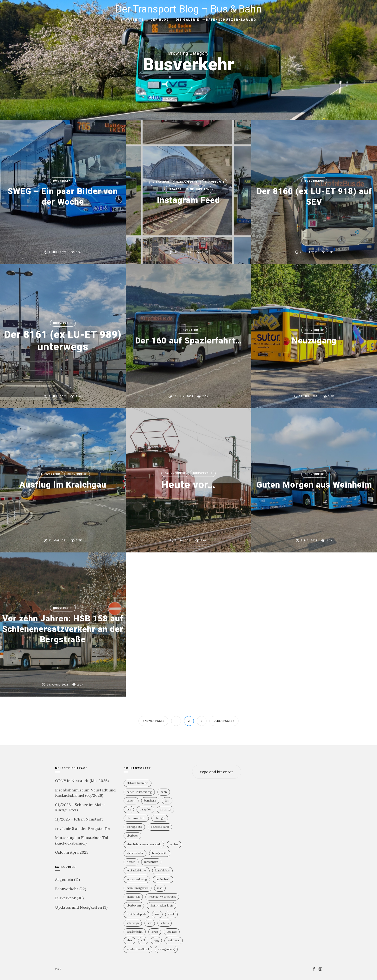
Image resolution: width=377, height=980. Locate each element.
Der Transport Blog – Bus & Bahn (189, 9)
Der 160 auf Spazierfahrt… (188, 341)
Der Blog (160, 20)
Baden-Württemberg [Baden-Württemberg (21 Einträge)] (139, 792)
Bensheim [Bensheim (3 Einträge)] (150, 801)
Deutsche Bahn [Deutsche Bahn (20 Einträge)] (160, 827)
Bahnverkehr (187, 182)
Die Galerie (188, 20)
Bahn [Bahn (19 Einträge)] (164, 792)
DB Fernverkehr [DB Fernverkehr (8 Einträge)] (136, 818)
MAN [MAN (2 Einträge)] (160, 888)
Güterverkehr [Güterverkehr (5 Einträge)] (135, 853)
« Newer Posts (153, 721)
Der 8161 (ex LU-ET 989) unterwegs (63, 340)
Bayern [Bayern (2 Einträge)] (131, 801)
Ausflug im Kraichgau (63, 485)
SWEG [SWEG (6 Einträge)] (155, 932)
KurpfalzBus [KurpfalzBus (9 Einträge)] (162, 870)
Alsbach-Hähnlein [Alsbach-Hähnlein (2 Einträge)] (138, 783)
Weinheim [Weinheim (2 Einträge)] (174, 940)
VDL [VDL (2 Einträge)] (143, 940)
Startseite (132, 20)
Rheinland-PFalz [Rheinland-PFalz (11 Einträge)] (136, 914)
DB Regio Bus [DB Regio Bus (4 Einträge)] (134, 827)
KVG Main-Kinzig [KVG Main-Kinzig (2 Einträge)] (137, 879)
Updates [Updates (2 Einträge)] (172, 932)
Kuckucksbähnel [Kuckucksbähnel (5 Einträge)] (137, 870)
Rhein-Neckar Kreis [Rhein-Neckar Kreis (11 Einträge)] (161, 906)
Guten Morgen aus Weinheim (314, 485)
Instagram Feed (188, 200)
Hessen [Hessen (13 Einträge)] (131, 862)
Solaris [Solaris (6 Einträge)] (165, 923)
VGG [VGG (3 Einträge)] (156, 940)
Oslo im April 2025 (72, 852)
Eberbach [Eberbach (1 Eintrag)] (132, 836)
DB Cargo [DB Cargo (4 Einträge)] (165, 809)
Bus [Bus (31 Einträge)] (129, 809)
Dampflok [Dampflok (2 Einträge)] (145, 809)
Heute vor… (188, 485)
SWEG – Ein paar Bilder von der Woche (63, 197)
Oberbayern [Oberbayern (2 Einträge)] (134, 906)
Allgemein (161, 182)
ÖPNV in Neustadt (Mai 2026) (82, 781)
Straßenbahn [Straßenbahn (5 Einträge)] (135, 932)
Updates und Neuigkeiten (188, 189)
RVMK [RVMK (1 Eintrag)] (171, 914)
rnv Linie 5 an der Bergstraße (82, 828)
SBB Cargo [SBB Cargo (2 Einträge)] (133, 923)
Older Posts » (224, 721)
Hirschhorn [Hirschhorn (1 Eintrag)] (151, 862)
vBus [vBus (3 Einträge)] (129, 940)
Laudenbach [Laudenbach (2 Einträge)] (163, 879)
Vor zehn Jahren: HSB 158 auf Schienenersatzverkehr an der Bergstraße (63, 629)
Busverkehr (63, 181)
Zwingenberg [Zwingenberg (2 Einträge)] (166, 949)
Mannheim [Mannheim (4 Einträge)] (133, 897)
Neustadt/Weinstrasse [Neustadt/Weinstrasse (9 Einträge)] (162, 897)
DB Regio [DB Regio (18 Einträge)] (160, 818)
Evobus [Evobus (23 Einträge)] (174, 844)
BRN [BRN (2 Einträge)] (167, 801)
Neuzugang (314, 341)
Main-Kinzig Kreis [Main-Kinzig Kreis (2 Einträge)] (138, 888)
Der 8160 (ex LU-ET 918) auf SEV (314, 197)
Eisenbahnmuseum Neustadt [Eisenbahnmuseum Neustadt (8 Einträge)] (144, 844)
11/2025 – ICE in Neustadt (79, 819)
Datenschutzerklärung (231, 20)
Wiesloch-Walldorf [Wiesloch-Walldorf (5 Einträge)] (138, 949)
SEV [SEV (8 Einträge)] (150, 923)
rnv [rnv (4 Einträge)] (157, 914)
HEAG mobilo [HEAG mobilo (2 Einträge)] (160, 853)
